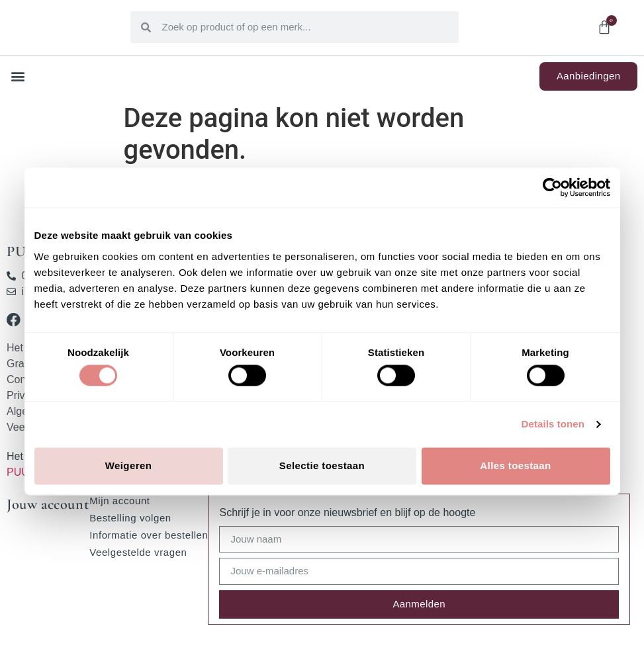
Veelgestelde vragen (138, 552)
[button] (18, 76)
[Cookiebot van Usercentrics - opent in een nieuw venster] (552, 187)
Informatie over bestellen (149, 535)
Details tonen (553, 424)
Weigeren (128, 465)
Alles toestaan (515, 465)
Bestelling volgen (130, 518)
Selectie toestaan (322, 465)
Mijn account (119, 501)
